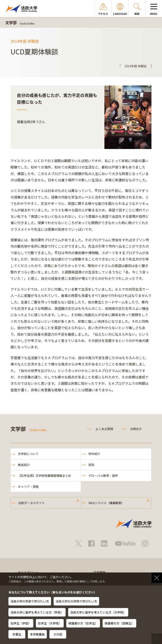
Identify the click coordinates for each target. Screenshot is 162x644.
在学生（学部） (21, 623)
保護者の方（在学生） (83, 623)
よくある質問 (104, 429)
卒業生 (17, 634)
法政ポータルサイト (31, 503)
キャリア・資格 (28, 487)
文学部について (28, 454)
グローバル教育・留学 (103, 476)
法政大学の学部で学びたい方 (30, 601)
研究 (91, 465)
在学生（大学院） (50, 623)
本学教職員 (37, 634)
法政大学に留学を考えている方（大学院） (98, 612)
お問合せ (136, 429)
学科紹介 (94, 454)
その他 (58, 634)
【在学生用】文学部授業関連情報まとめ (45, 476)
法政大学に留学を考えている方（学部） (37, 612)
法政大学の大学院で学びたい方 (76, 601)
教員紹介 (24, 465)
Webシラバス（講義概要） (106, 503)
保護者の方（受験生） (119, 623)
